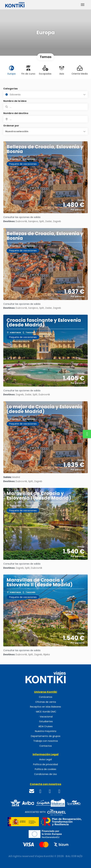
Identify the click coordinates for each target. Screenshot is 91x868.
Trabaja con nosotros (46, 741)
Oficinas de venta (46, 702)
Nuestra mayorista (46, 731)
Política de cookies (45, 769)
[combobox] (45, 119)
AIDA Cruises (45, 726)
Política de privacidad (45, 764)
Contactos (46, 746)
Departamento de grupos (46, 736)
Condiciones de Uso (45, 774)
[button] (45, 131)
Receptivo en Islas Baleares (45, 707)
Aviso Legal (45, 759)
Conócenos (46, 697)
